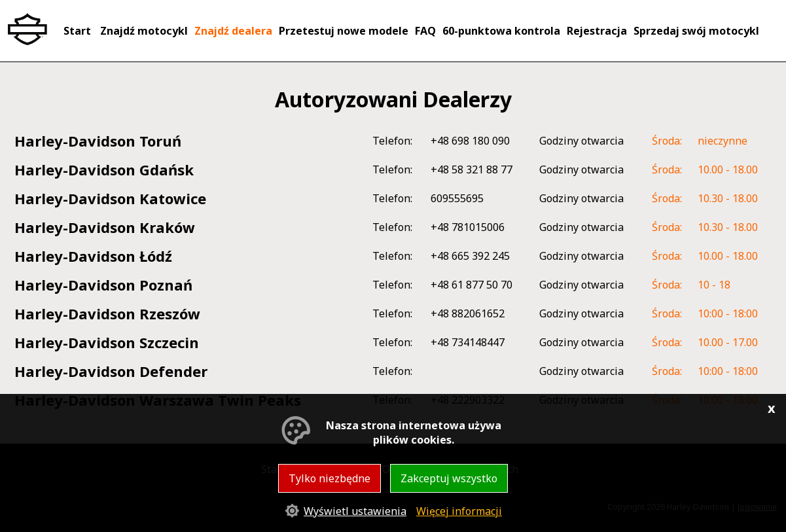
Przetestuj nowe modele (344, 31)
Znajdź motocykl (144, 31)
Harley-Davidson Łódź (93, 256)
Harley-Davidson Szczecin (107, 342)
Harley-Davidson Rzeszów (107, 313)
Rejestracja (597, 31)
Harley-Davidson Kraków (105, 227)
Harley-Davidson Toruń (98, 141)
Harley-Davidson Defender (111, 371)
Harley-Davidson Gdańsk (104, 169)
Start (77, 31)
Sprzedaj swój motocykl (696, 31)
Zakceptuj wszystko (449, 478)
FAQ (425, 31)
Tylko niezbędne (330, 478)
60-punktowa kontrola (501, 31)
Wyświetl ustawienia (355, 511)
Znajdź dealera (233, 31)
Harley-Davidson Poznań (103, 285)
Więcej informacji (459, 511)
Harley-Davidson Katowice (110, 198)
